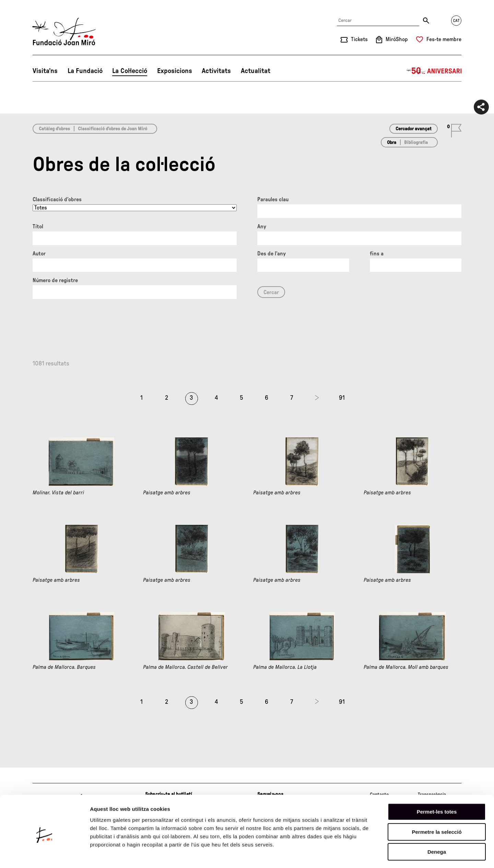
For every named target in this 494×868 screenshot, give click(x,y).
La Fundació (85, 71)
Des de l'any (272, 254)
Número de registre (55, 280)
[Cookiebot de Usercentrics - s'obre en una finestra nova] (44, 855)
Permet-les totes (437, 784)
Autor (39, 254)
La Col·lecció (130, 71)
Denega (437, 824)
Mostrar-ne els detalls (395, 854)
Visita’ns (45, 71)
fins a (377, 254)
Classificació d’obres (57, 200)
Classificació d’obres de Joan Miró (113, 129)
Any (262, 227)
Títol (38, 227)
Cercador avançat (414, 129)
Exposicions (175, 71)
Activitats (216, 71)
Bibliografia (416, 143)
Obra (392, 143)
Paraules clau (273, 200)
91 (342, 398)
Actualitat (256, 71)
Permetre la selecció (437, 804)
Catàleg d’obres (54, 129)
